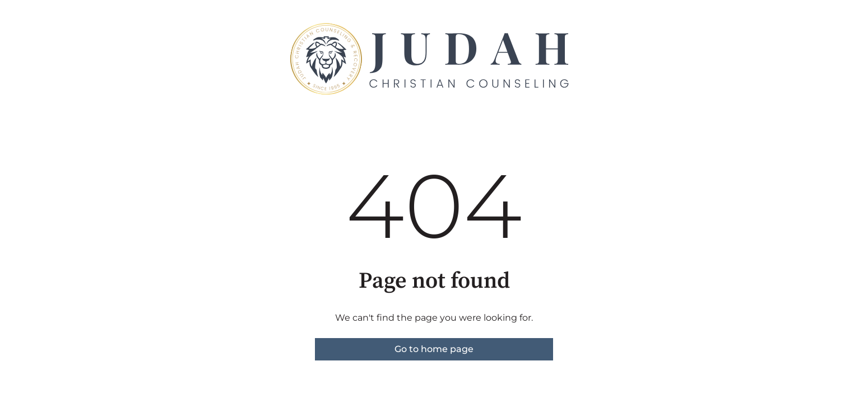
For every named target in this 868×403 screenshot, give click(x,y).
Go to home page (434, 349)
